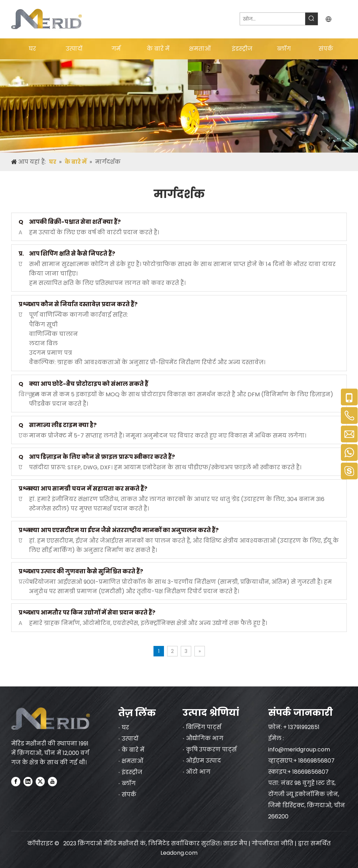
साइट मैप (235, 843)
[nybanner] (179, 106)
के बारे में (133, 750)
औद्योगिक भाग (205, 738)
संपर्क (129, 795)
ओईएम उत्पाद (203, 761)
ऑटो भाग (198, 772)
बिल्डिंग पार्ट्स (204, 727)
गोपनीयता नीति (273, 843)
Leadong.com (179, 853)
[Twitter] (40, 781)
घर (125, 727)
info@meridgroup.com (300, 749)
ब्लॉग (129, 783)
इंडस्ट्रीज (132, 772)
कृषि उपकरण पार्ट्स (211, 749)
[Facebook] (16, 781)
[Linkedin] (28, 781)
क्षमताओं (133, 761)
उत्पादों (130, 739)
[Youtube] (52, 781)
